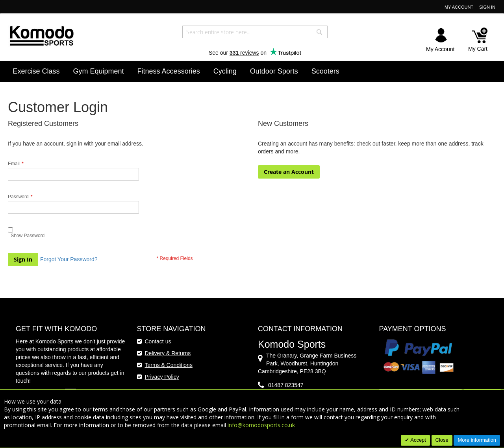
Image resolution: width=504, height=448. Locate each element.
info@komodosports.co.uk (261, 425)
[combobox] (255, 32)
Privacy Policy (162, 377)
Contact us (158, 341)
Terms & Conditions (169, 365)
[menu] (252, 71)
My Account (459, 7)
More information (477, 440)
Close (442, 440)
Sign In (487, 7)
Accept (418, 440)
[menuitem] (36, 71)
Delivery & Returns (168, 353)
